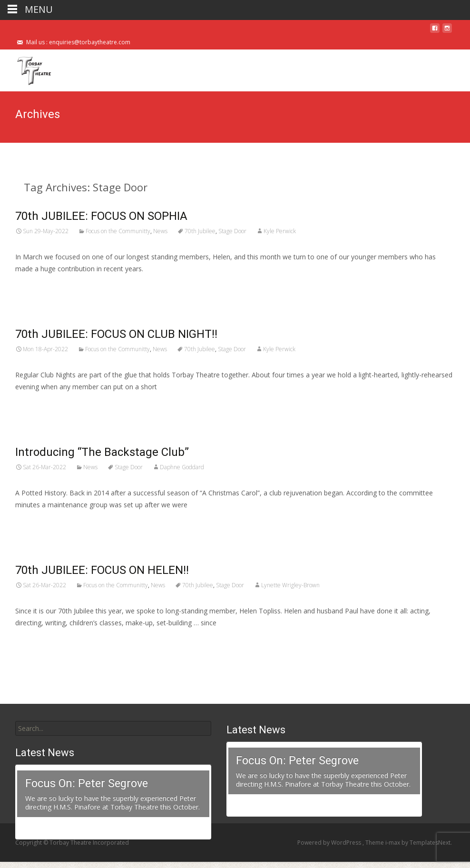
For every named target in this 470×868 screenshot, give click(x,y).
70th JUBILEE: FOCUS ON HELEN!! (102, 570)
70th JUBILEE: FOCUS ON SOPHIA (101, 216)
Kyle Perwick (280, 231)
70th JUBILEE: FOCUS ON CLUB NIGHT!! (116, 334)
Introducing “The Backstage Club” (102, 452)
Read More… (36, 286)
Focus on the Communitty (118, 231)
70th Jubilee (200, 231)
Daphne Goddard (182, 467)
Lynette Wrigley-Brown (290, 585)
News (160, 231)
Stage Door (232, 231)
